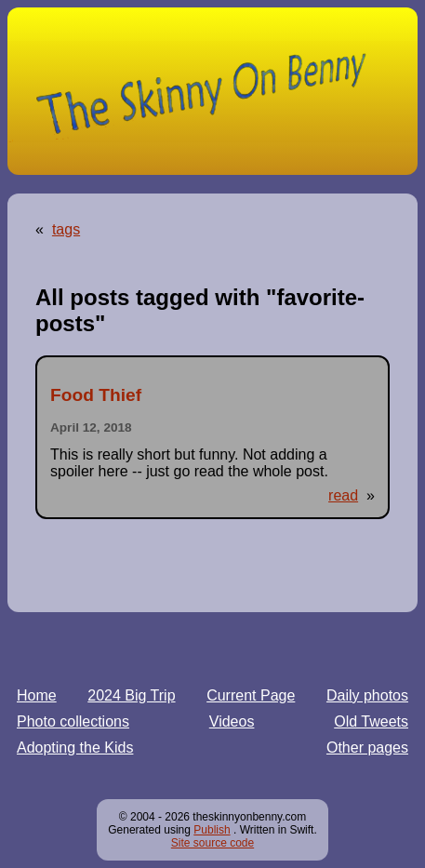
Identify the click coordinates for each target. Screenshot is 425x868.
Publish (212, 830)
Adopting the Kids (75, 748)
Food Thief (96, 395)
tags (66, 229)
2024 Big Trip (131, 695)
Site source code (212, 843)
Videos (232, 721)
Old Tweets (371, 721)
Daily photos (367, 695)
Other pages (367, 748)
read (343, 495)
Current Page (251, 695)
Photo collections (73, 721)
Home (37, 695)
